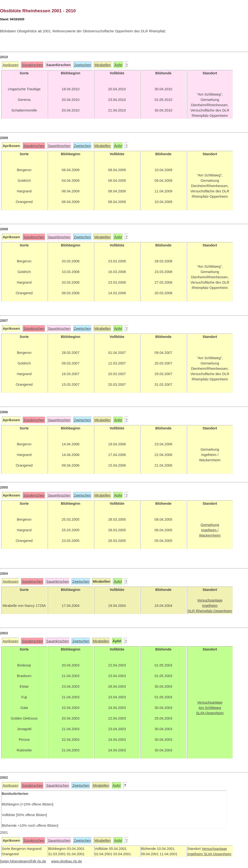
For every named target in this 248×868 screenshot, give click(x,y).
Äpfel (118, 65)
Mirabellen (103, 65)
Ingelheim (196, 854)
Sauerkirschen (59, 146)
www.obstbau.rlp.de (66, 861)
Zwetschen (83, 65)
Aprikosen (11, 65)
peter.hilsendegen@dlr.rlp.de (24, 861)
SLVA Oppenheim (218, 854)
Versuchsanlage (214, 849)
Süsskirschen (32, 65)
